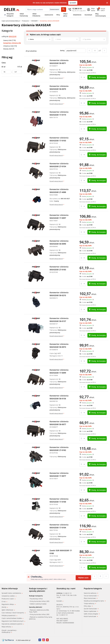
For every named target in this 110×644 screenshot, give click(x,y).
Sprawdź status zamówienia (12, 593)
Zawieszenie (49, 15)
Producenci (26, 21)
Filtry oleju (88, 606)
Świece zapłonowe (91, 611)
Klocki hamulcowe (91, 616)
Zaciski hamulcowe (91, 609)
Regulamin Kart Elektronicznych (13, 621)
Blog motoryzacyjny (101, 15)
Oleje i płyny (66, 15)
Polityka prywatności (9, 615)
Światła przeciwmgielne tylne (95, 601)
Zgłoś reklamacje (8, 610)
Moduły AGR (8, 49)
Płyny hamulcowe (91, 598)
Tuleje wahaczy (90, 603)
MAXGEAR (34, 21)
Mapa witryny (7, 627)
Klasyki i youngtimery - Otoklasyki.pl (9, 631)
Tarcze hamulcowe (91, 596)
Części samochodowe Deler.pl (11, 21)
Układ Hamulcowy (24, 15)
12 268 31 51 (67, 593)
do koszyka (97, 77)
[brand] (39, 39)
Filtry (58, 15)
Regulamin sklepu (9, 604)
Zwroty (5, 607)
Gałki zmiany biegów (92, 614)
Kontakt (60, 601)
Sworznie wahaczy (91, 593)
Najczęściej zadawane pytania (13, 624)
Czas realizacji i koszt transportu (14, 613)
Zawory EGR (7, 40)
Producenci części (9, 599)
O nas (4, 601)
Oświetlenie (77, 15)
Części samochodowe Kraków (12, 618)
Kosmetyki (88, 15)
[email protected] (68, 613)
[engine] (93, 39)
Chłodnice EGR (8, 46)
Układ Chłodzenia (36, 15)
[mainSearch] (37, 10)
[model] (66, 39)
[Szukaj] (64, 10)
